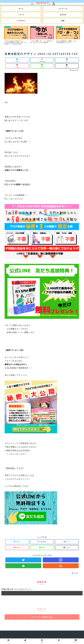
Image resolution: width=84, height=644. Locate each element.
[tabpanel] (16, 35)
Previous (2, 36)
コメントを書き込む (42, 617)
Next (82, 36)
